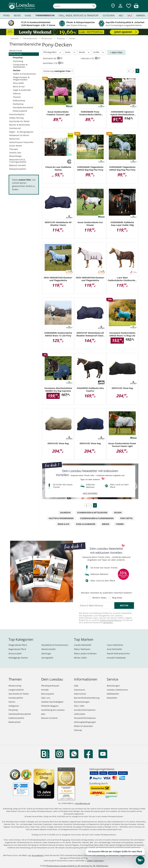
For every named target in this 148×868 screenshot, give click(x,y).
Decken (17, 70)
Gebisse (17, 93)
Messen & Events (49, 718)
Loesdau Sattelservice (117, 690)
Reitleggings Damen (18, 658)
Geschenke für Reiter (19, 121)
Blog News (117, 598)
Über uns (46, 698)
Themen (17, 97)
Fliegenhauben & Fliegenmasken (21, 78)
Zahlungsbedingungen (85, 722)
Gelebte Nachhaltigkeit (52, 702)
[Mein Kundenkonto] (120, 8)
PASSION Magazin (50, 706)
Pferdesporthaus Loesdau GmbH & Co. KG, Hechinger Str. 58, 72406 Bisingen (77, 866)
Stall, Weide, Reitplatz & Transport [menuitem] (79, 15)
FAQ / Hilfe (79, 706)
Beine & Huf (19, 87)
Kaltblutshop (19, 101)
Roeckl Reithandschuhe (118, 653)
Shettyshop (18, 104)
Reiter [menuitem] (17, 15)
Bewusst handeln (18, 165)
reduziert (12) (88, 58)
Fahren (12, 702)
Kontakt (45, 690)
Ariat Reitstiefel (114, 649)
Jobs (43, 714)
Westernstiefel (48, 649)
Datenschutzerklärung (111, 620)
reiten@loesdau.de (82, 803)
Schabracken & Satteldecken (20, 66)
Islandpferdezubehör (23, 107)
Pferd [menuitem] (6, 15)
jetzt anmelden (90, 493)
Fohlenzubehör (20, 111)
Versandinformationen (85, 718)
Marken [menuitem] (141, 15)
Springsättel (47, 658)
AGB (76, 686)
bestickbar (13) (50, 63)
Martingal (46, 653)
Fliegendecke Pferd (18, 645)
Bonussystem (48, 694)
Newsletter (112, 698)
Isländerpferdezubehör (20, 714)
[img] (136, 7)
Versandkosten (38, 855)
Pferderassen (16, 54)
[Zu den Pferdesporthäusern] (113, 6)
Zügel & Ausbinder (22, 90)
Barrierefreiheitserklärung (87, 698)
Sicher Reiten (16, 146)
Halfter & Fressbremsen (24, 74)
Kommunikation (17, 114)
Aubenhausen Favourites (21, 142)
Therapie (14, 149)
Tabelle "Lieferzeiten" (95, 861)
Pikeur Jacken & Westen (85, 653)
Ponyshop (18, 58)
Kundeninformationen (85, 710)
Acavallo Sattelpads (116, 658)
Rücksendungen (82, 702)
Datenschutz (80, 694)
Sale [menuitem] (130, 15)
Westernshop (16, 51)
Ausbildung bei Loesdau (53, 710)
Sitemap (78, 730)
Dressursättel (15, 653)
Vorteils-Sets (15, 153)
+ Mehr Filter (116, 52)
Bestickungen (113, 686)
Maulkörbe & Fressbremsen (55, 645)
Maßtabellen (113, 694)
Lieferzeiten (80, 714)
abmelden (108, 622)
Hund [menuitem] (28, 15)
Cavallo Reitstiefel (83, 645)
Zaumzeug (18, 61)
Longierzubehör (16, 690)
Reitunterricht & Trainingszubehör (18, 161)
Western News (99, 598)
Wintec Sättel (80, 658)
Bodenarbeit (15, 722)
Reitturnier (15, 139)
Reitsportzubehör (18, 169)
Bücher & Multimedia (20, 125)
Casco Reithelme (115, 645)
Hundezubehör (16, 698)
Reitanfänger (16, 156)
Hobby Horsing (16, 118)
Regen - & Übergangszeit (21, 132)
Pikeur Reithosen (82, 649)
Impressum (79, 690)
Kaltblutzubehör (16, 718)
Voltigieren (14, 706)
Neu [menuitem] (121, 15)
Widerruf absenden (83, 726)
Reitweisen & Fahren (19, 135)
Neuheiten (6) (50, 58)
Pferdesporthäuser (50, 686)
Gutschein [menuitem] (109, 15)
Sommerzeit (15, 128)
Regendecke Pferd (17, 649)
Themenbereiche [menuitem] (45, 15)
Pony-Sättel (18, 83)
